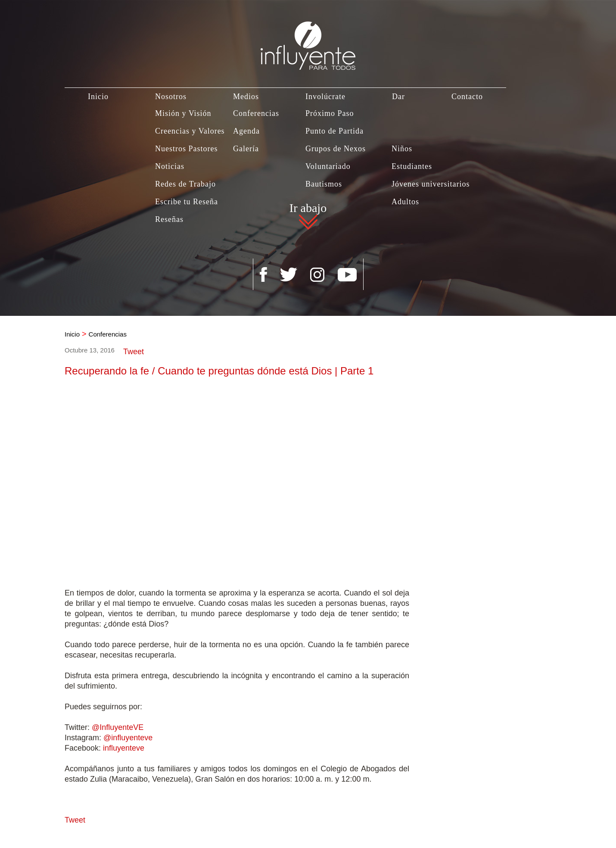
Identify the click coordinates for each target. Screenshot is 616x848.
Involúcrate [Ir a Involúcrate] (325, 97)
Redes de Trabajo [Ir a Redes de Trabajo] (185, 184)
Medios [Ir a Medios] (246, 97)
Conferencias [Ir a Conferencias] (256, 113)
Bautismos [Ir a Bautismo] (324, 184)
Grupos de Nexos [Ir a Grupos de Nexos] (336, 149)
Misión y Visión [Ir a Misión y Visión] (183, 113)
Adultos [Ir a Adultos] (405, 202)
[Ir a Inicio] (308, 35)
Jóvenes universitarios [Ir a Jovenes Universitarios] (431, 184)
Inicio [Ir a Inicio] (98, 97)
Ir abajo (308, 209)
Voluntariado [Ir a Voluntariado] (328, 166)
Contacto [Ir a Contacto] (467, 97)
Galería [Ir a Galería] (246, 149)
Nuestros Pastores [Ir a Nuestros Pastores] (187, 149)
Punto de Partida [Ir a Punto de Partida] (334, 131)
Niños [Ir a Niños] (402, 149)
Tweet (134, 352)
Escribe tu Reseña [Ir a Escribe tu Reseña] (187, 202)
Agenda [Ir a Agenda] (246, 131)
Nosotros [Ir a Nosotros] (171, 97)
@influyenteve (128, 738)
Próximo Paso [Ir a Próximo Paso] (330, 113)
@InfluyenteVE (118, 727)
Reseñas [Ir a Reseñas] (169, 219)
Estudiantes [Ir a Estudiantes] (412, 166)
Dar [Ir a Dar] (398, 97)
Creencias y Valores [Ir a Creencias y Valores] (190, 131)
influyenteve (124, 748)
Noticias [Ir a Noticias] (170, 166)
